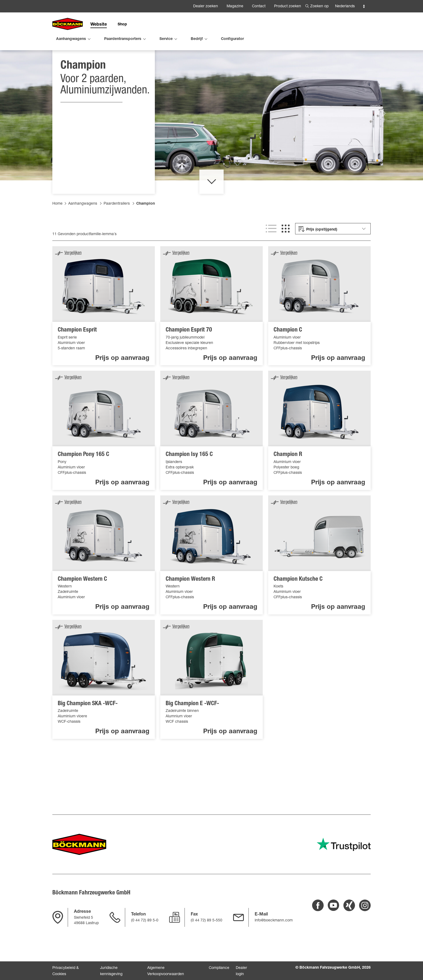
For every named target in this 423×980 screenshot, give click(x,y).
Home (57, 232)
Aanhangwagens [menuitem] (71, 39)
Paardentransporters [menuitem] (123, 39)
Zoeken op (319, 6)
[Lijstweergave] (271, 257)
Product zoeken (288, 6)
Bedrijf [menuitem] (197, 39)
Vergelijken (73, 282)
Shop (122, 25)
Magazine (235, 6)
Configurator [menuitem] (232, 39)
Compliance (219, 968)
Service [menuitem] (166, 39)
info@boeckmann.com (274, 921)
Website (99, 25)
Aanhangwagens (83, 232)
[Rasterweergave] (286, 257)
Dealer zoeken (206, 6)
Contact (259, 6)
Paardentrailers (117, 232)
